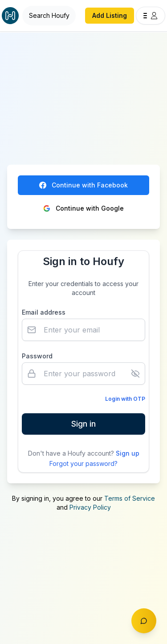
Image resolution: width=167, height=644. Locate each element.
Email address (44, 312)
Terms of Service (130, 498)
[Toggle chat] (144, 621)
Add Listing (110, 15)
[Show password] (135, 374)
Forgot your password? (83, 463)
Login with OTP (125, 399)
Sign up (128, 453)
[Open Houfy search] (49, 16)
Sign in (83, 424)
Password (37, 356)
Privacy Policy (90, 507)
